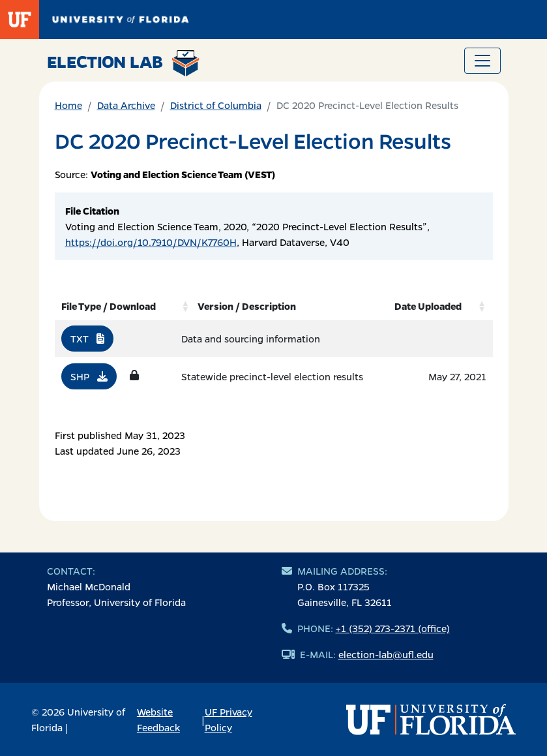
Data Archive (126, 105)
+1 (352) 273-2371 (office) (393, 628)
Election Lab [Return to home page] (124, 63)
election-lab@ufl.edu (386, 654)
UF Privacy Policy (229, 719)
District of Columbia (216, 105)
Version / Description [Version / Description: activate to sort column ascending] (247, 306)
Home (68, 105)
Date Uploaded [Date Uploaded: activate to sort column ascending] (428, 306)
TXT (87, 339)
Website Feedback (158, 719)
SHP (89, 376)
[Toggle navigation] (482, 61)
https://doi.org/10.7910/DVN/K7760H (151, 242)
